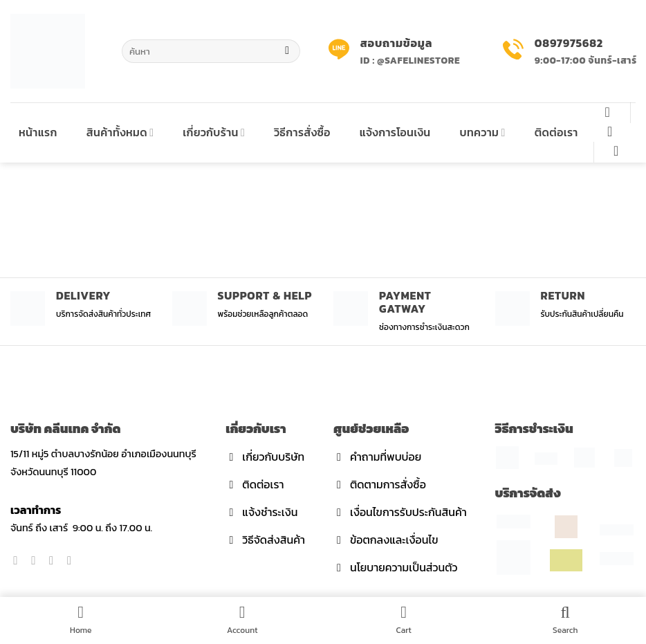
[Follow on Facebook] (19, 560)
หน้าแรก (38, 132)
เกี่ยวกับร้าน (214, 132)
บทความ (482, 132)
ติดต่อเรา (556, 132)
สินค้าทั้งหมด (120, 132)
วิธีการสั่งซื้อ (302, 132)
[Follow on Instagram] (37, 560)
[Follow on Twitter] (55, 560)
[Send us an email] (73, 560)
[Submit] (287, 51)
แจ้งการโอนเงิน (395, 132)
